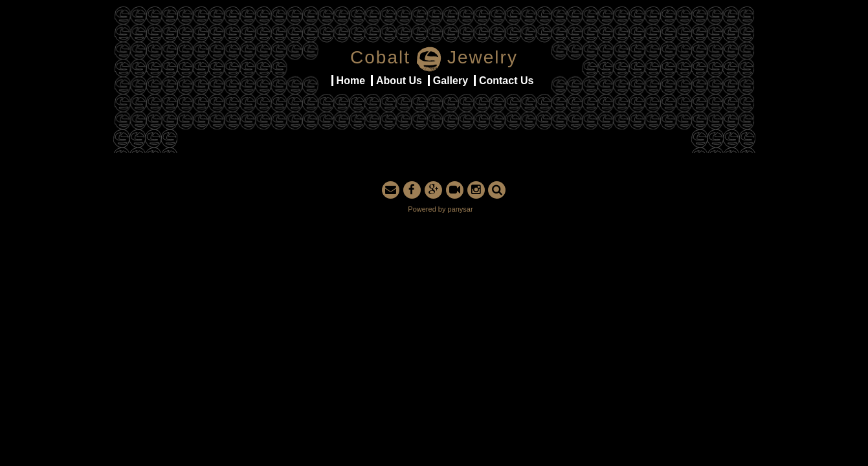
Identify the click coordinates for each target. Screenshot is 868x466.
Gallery (451, 81)
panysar (461, 209)
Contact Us (506, 81)
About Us (399, 81)
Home (351, 81)
